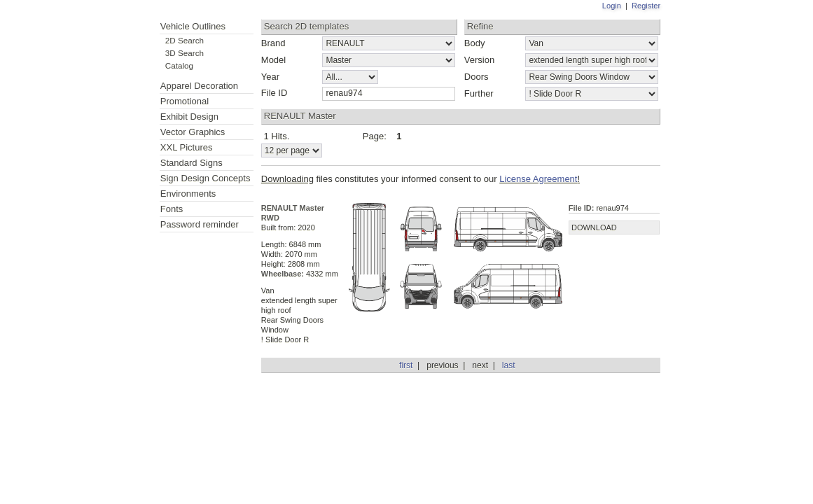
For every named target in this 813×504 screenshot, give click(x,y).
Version (479, 60)
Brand (273, 43)
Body (475, 43)
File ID (275, 93)
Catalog (179, 65)
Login (612, 6)
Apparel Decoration (199, 86)
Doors (477, 77)
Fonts (172, 209)
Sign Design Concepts (206, 178)
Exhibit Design (189, 117)
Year (270, 77)
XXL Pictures (187, 147)
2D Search (185, 40)
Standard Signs (192, 163)
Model (273, 60)
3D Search (185, 53)
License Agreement (538, 179)
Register (646, 6)
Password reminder (200, 224)
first (406, 365)
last (509, 365)
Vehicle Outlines (193, 26)
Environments (188, 194)
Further (479, 93)
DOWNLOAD (594, 227)
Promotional (185, 101)
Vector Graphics (193, 132)
